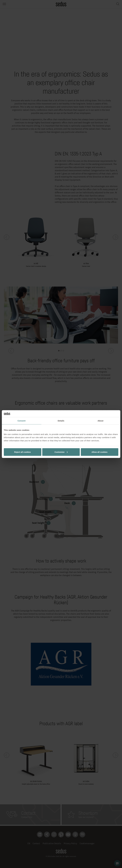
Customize (61, 452)
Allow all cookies (100, 452)
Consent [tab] (22, 421)
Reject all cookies (23, 452)
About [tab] (101, 421)
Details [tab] (61, 421)
